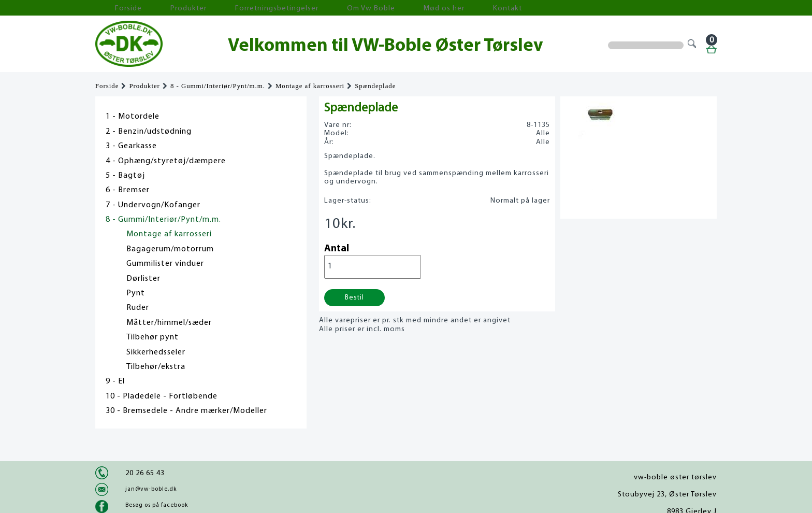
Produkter (162, 8)
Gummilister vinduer (165, 264)
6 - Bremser (128, 190)
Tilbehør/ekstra (156, 367)
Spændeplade (375, 86)
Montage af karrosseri (310, 86)
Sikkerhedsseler (156, 352)
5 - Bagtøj (125, 176)
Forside (116, 8)
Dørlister (143, 279)
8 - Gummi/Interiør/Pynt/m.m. (218, 86)
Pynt (136, 293)
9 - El (115, 381)
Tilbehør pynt (153, 337)
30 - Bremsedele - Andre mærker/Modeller (186, 411)
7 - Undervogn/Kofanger (153, 205)
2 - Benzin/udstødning (149, 132)
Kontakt (414, 8)
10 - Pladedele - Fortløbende (162, 396)
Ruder (138, 308)
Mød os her (365, 8)
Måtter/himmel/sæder (169, 323)
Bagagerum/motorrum (170, 249)
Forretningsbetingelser (232, 8)
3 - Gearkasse (131, 146)
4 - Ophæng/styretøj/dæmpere (166, 161)
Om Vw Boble (308, 8)
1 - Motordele (133, 117)
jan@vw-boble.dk (151, 489)
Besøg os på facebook (157, 505)
